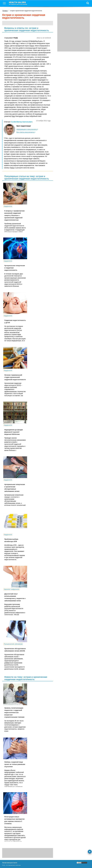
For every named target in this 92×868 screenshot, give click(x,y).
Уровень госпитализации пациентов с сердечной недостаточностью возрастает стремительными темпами (14, 713)
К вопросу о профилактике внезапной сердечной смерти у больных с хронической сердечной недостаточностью (14, 215)
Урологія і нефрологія (12, 589)
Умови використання (10, 863)
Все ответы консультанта (26, 132)
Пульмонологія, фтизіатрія (13, 644)
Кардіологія (8, 206)
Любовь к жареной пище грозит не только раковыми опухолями (15, 764)
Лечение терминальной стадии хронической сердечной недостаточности (15, 377)
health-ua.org (20, 3)
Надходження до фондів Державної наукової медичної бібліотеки (14, 432)
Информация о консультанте (27, 129)
